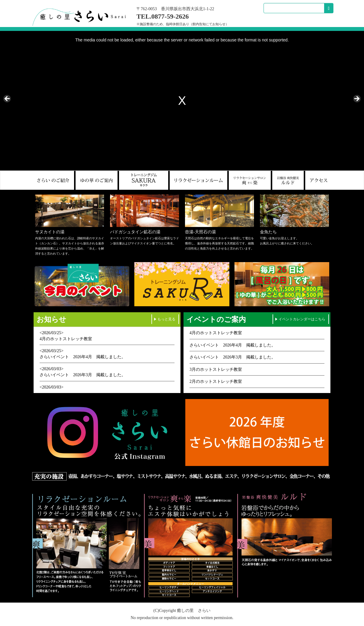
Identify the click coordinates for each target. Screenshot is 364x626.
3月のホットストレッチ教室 (216, 369)
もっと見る (166, 319)
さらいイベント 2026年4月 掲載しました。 (83, 357)
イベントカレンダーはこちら (302, 319)
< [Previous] (7, 99)
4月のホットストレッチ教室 (66, 339)
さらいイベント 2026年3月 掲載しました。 (83, 375)
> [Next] (357, 99)
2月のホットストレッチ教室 (216, 381)
